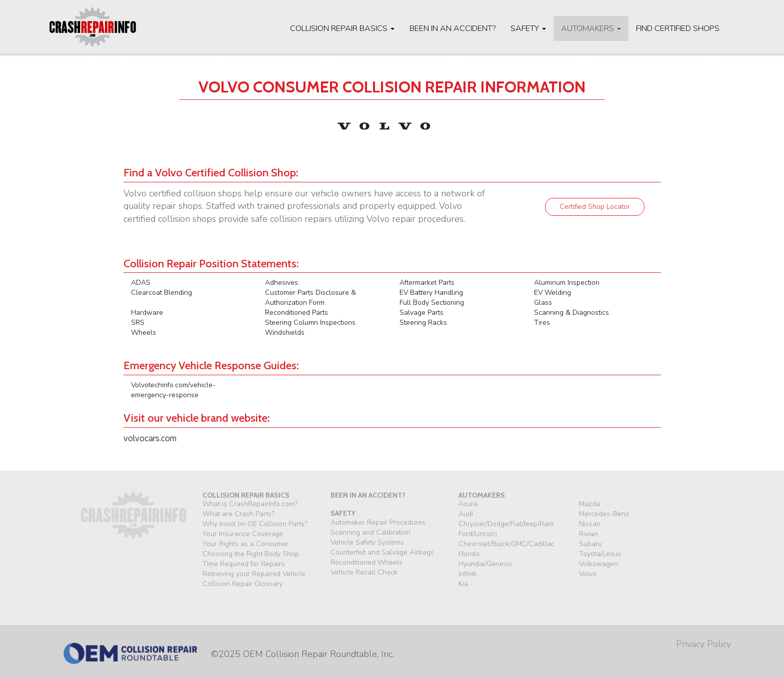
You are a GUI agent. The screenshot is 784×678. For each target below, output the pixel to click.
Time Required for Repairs (244, 564)
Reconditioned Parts (296, 313)
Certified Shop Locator (595, 207)
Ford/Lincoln (478, 534)
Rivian (588, 534)
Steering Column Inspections (310, 323)
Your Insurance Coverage (243, 534)
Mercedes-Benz (604, 514)
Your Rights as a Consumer (245, 544)
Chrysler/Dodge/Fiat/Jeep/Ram (506, 524)
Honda (469, 554)
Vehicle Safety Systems (367, 542)
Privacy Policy (703, 644)
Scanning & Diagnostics (571, 313)
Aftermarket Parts (427, 283)
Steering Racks (423, 323)
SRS (138, 323)
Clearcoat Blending (161, 293)
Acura (468, 504)
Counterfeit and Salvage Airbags (382, 552)
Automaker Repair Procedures (378, 522)
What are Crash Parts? (238, 514)
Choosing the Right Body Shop (251, 554)
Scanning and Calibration (370, 532)
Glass (543, 303)
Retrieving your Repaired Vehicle (254, 574)
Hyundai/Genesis (485, 564)
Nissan (590, 524)
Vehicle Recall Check (364, 572)
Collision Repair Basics (342, 28)
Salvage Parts (421, 313)
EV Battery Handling (431, 293)
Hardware (147, 313)
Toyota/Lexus (600, 554)
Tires (542, 323)
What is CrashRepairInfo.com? (250, 504)
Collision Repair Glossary (242, 584)
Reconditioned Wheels (366, 562)
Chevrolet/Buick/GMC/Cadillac (506, 544)
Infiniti (467, 574)
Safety (528, 28)
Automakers (591, 28)
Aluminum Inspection (567, 283)
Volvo (588, 574)
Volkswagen (598, 564)
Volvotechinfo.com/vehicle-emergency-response (173, 390)
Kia (463, 584)
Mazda (589, 504)
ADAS (141, 283)
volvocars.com (150, 438)
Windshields (285, 333)
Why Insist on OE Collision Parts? (255, 524)
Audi (466, 514)
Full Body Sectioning (432, 303)
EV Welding (552, 293)
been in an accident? (368, 495)
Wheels (143, 333)
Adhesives (281, 283)
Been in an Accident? (452, 28)
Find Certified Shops (678, 28)
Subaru (590, 544)
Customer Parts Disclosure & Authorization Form (310, 298)
